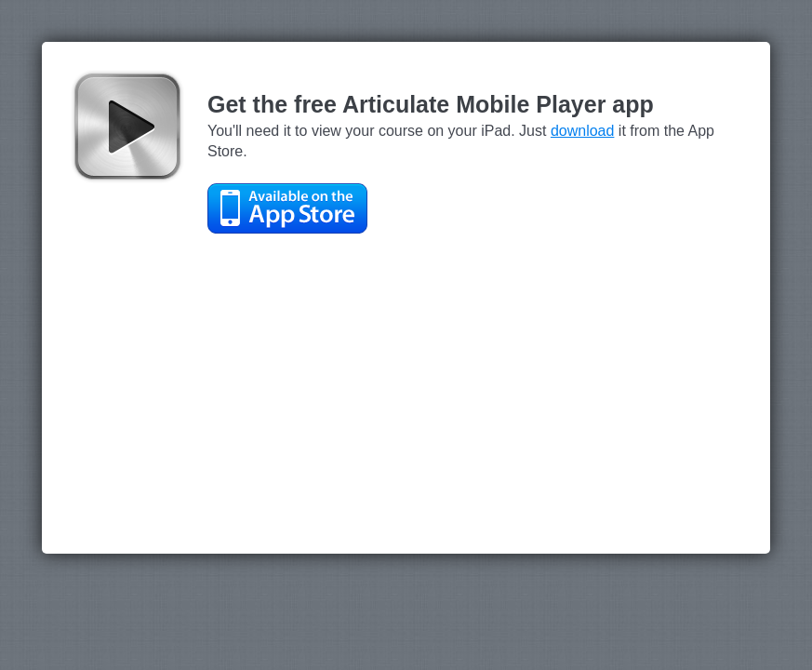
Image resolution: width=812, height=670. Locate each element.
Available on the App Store (287, 208)
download (583, 131)
